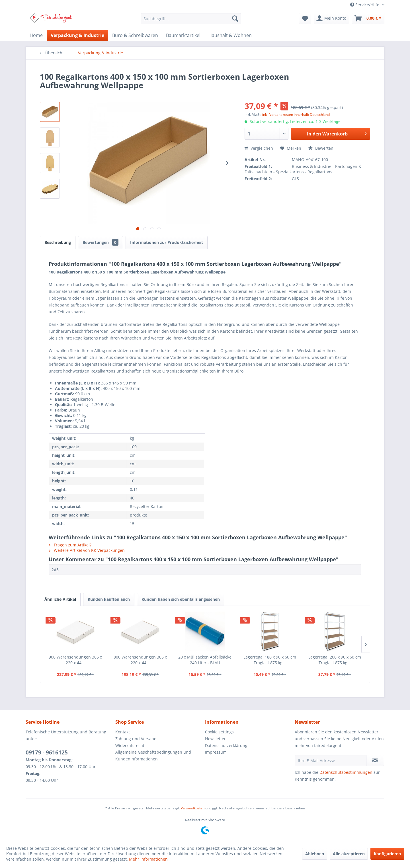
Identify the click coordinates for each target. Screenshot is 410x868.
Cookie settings (219, 732)
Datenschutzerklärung (226, 745)
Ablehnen (315, 854)
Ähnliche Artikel (60, 599)
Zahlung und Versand (136, 739)
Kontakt (123, 732)
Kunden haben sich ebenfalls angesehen (181, 599)
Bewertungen (101, 242)
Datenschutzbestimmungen (346, 772)
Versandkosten (193, 808)
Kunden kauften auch (109, 599)
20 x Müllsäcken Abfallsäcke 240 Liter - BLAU (205, 660)
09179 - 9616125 (47, 752)
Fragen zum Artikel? (70, 545)
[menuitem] (191, 18)
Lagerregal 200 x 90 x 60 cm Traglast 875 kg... (335, 660)
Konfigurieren (387, 854)
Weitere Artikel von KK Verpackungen (87, 550)
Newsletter (215, 739)
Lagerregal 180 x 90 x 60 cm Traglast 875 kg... (270, 660)
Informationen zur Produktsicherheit (167, 242)
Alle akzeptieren (349, 854)
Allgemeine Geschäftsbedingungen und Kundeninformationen (153, 755)
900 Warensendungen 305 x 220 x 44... (75, 660)
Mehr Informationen (148, 859)
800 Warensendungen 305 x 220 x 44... (140, 660)
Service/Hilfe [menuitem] (365, 5)
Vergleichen (259, 148)
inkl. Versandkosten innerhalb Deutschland (296, 115)
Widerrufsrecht (130, 745)
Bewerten (321, 148)
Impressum (216, 752)
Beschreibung (58, 242)
